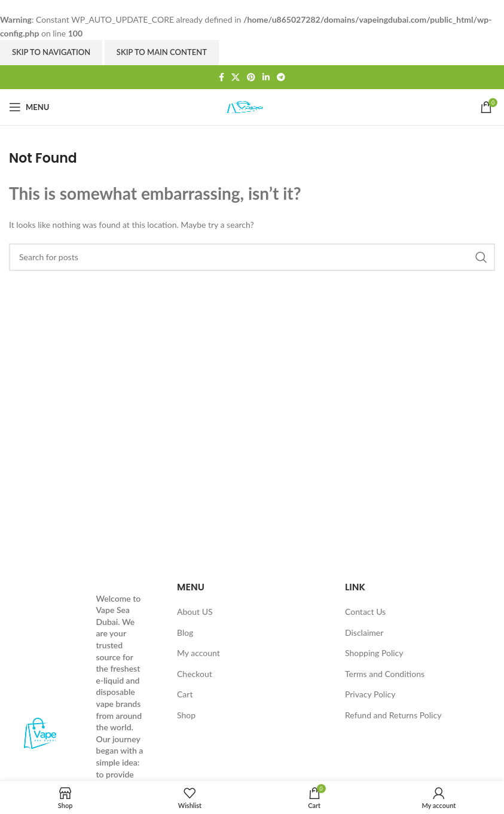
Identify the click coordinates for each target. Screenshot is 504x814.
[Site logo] (252, 106)
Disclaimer (364, 632)
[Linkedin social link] (266, 77)
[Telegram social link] (281, 77)
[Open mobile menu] (29, 107)
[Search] (252, 257)
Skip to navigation (51, 52)
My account (198, 653)
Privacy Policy (370, 694)
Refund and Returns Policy (393, 715)
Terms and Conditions (385, 674)
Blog (185, 632)
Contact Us (365, 612)
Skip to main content (162, 52)
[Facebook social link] (222, 77)
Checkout (195, 674)
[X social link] (236, 77)
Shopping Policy (374, 653)
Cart (185, 694)
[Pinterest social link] (251, 77)
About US (195, 612)
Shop (186, 715)
